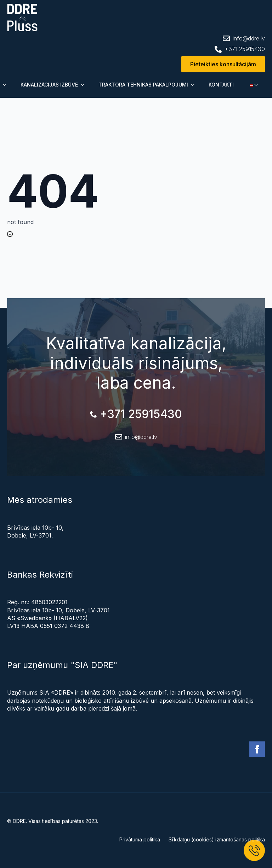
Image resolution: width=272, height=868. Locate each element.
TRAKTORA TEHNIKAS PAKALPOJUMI (143, 85)
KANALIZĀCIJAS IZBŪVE (49, 85)
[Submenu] (7, 85)
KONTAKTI (221, 85)
